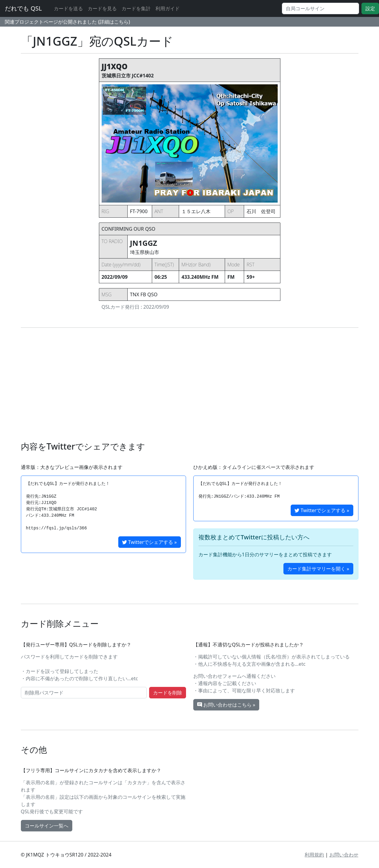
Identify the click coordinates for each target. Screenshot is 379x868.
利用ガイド (168, 8)
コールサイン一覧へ (47, 826)
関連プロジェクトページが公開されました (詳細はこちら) (67, 22)
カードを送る (68, 8)
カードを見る (102, 8)
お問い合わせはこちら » (226, 705)
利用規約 (314, 855)
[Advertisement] (190, 385)
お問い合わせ (344, 855)
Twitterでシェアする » (150, 542)
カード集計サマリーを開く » (318, 569)
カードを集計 (136, 8)
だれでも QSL (23, 8)
